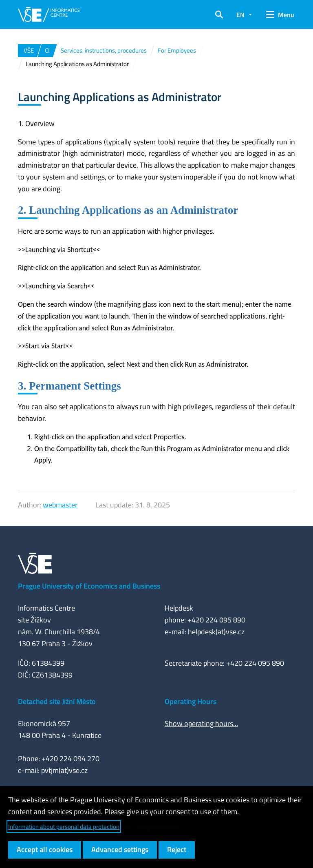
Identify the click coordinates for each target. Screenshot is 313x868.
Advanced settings (120, 849)
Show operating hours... (201, 723)
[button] (219, 15)
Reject (177, 849)
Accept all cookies (45, 849)
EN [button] (240, 15)
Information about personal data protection (64, 827)
